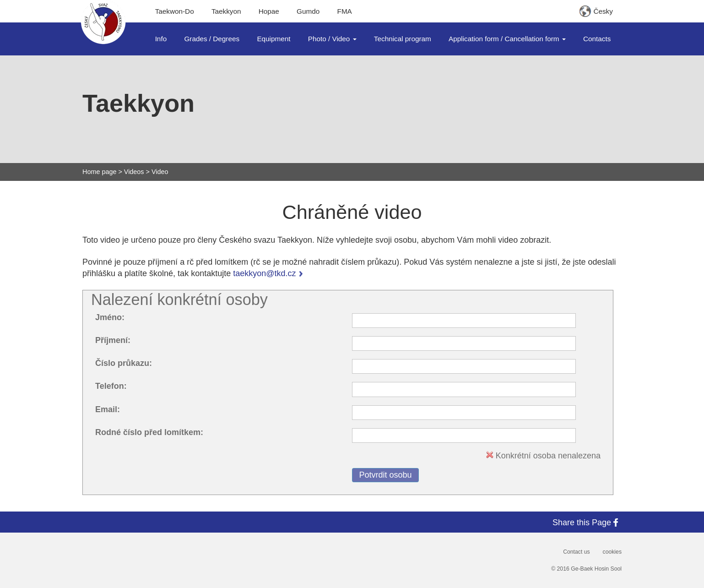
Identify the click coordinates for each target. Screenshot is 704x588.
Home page (99, 172)
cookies (612, 552)
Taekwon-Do (175, 11)
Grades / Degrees (212, 39)
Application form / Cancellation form (507, 39)
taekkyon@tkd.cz (264, 273)
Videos (134, 172)
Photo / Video (332, 39)
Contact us (576, 552)
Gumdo (308, 11)
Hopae (269, 11)
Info (161, 39)
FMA (345, 11)
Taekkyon (226, 11)
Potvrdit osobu (385, 475)
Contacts (597, 39)
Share (587, 522)
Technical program (403, 39)
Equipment (273, 39)
